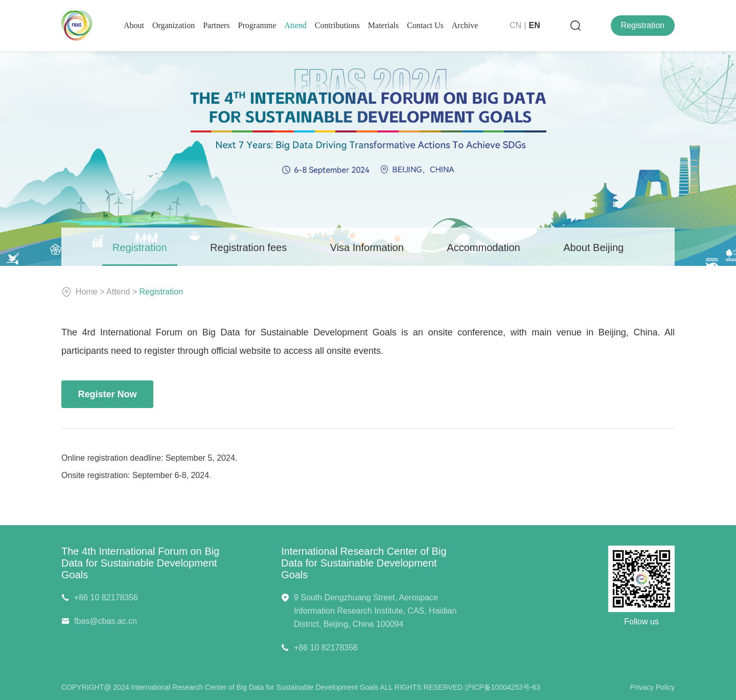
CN (515, 25)
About (134, 25)
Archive (465, 25)
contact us (425, 25)
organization (174, 25)
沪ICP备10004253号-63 (502, 687)
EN (535, 25)
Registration (643, 25)
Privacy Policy (652, 687)
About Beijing (593, 247)
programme (257, 25)
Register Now (107, 394)
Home (87, 292)
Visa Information (367, 247)
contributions (337, 25)
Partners (216, 25)
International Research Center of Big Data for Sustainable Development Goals (364, 563)
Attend (295, 25)
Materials (383, 25)
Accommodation (483, 247)
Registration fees (248, 247)
